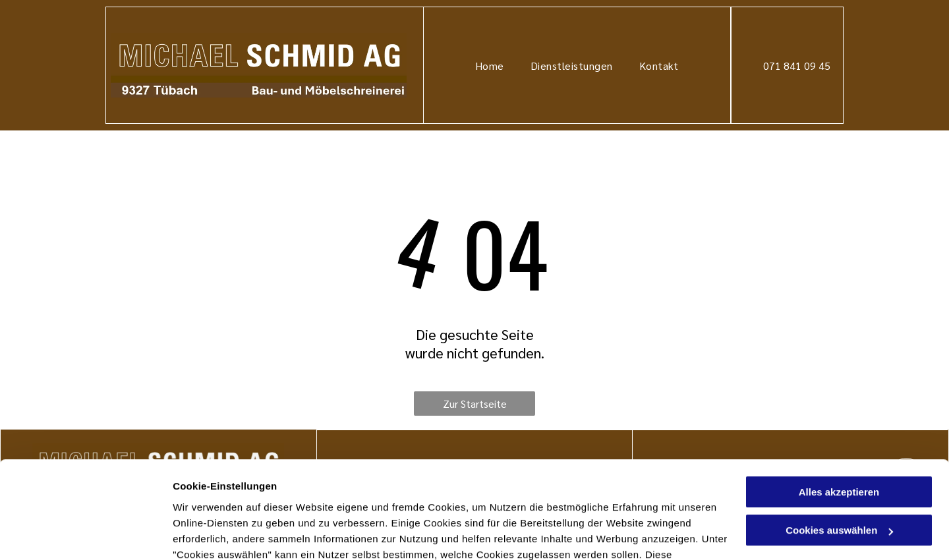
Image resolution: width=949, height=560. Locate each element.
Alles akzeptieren (839, 404)
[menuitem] (490, 65)
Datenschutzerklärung (228, 498)
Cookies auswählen (219, 534)
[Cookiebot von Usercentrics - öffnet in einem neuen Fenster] (85, 534)
